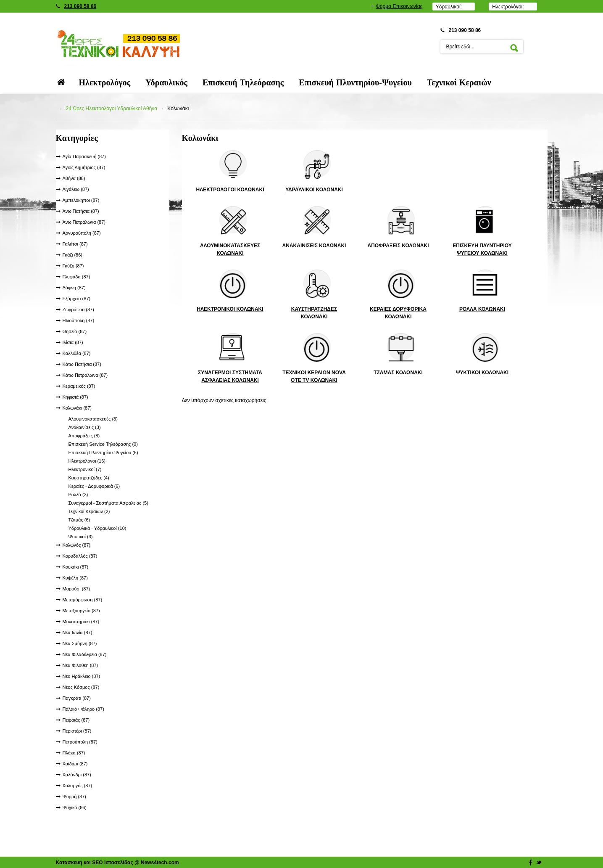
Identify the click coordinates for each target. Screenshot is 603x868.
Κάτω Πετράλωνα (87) (85, 375)
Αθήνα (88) (74, 178)
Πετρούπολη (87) (80, 742)
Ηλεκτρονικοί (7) (85, 469)
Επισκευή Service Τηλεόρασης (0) (103, 444)
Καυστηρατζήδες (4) (89, 478)
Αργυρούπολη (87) (82, 233)
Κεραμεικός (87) (79, 386)
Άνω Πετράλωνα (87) (84, 222)
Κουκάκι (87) (76, 567)
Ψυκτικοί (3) (81, 537)
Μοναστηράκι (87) (81, 622)
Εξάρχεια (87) (77, 299)
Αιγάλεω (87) (76, 189)
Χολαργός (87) (78, 786)
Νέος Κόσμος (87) (81, 687)
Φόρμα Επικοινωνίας (399, 6)
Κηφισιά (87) (75, 397)
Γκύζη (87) (73, 266)
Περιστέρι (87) (77, 731)
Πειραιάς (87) (76, 720)
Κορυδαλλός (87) (80, 556)
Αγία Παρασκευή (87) (84, 156)
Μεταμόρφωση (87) (83, 600)
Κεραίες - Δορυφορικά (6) (94, 486)
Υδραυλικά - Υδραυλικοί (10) (97, 528)
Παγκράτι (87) (77, 698)
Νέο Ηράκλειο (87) (82, 676)
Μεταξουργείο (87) (81, 611)
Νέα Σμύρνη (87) (80, 643)
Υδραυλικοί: (449, 7)
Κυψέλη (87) (75, 578)
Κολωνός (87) (77, 545)
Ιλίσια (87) (73, 342)
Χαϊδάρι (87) (75, 764)
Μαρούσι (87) (76, 589)
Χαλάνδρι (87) (77, 775)
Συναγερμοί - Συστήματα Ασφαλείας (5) (108, 503)
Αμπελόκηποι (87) (81, 200)
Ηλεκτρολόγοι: (508, 7)
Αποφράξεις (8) (84, 436)
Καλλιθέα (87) (77, 353)
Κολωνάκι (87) (77, 408)
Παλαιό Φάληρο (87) (83, 709)
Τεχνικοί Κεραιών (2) (89, 511)
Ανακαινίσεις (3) (85, 427)
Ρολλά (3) (78, 495)
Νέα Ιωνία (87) (78, 632)
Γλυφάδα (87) (76, 277)
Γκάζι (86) (73, 255)
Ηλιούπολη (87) (79, 320)
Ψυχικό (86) (75, 807)
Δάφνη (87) (74, 288)
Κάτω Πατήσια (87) (82, 364)
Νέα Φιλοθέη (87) (80, 665)
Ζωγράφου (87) (78, 310)
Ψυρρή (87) (74, 797)
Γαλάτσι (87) (75, 244)
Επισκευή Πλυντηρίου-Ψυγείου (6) (103, 453)
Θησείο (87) (75, 331)
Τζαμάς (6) (79, 520)
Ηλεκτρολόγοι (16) (87, 461)
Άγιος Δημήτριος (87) (84, 167)
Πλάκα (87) (74, 753)
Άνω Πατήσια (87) (81, 211)
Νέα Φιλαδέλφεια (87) (85, 654)
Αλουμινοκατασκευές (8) (93, 419)
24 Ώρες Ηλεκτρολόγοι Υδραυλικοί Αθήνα (112, 108)
